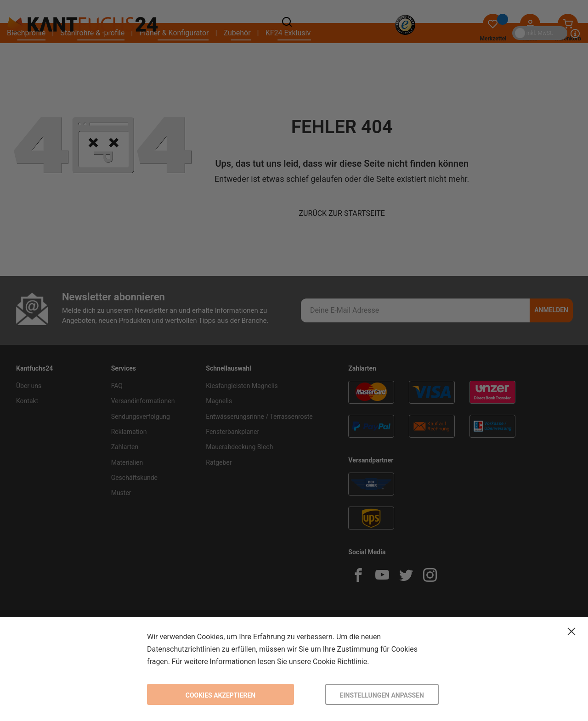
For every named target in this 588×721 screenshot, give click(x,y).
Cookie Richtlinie (340, 661)
